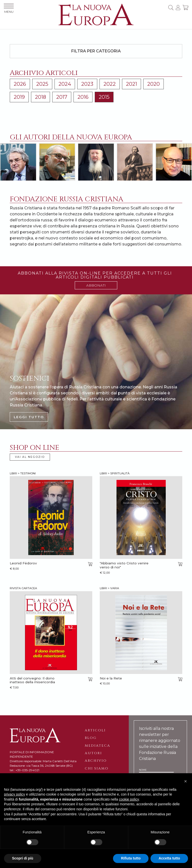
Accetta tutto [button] (169, 858)
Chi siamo (97, 768)
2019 (19, 97)
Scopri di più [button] (23, 858)
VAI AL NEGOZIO (30, 457)
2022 (110, 84)
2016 (83, 97)
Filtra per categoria (96, 51)
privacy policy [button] (14, 794)
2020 (153, 84)
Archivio (96, 761)
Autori (93, 753)
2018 (40, 97)
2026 (20, 84)
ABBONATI (96, 285)
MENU (9, 9)
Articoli (95, 730)
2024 (65, 84)
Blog (91, 738)
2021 (131, 84)
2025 (42, 84)
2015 (104, 97)
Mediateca (97, 746)
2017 (62, 97)
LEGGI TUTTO (29, 417)
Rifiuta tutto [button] (131, 858)
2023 (87, 84)
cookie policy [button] (129, 799)
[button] (185, 781)
